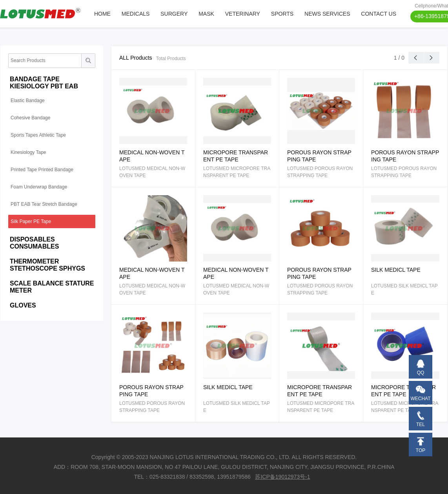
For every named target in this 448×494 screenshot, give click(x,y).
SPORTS (282, 14)
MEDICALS (136, 14)
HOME (102, 14)
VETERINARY (243, 14)
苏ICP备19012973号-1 (282, 477)
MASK (206, 14)
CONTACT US (379, 14)
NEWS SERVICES (327, 14)
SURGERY (174, 14)
